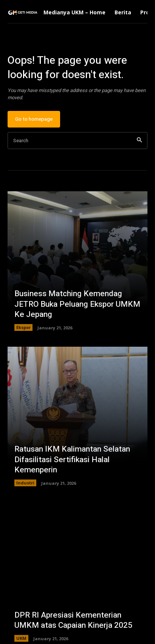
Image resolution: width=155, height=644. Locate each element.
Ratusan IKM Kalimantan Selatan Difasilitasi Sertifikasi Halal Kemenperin (72, 460)
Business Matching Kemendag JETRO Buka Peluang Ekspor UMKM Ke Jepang (77, 304)
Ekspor (23, 327)
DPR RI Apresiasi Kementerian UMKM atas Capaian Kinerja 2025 (73, 620)
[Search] (139, 141)
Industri (25, 483)
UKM (21, 638)
